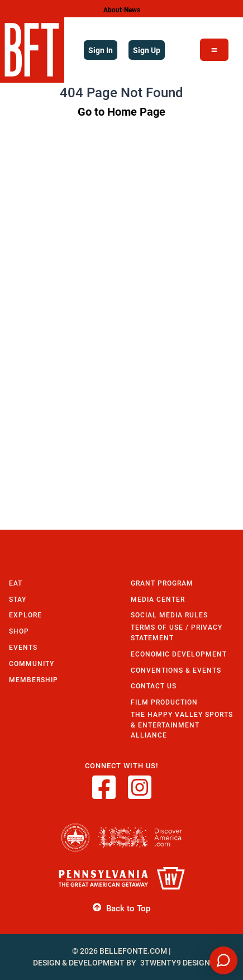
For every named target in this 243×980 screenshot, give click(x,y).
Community (32, 663)
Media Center (158, 599)
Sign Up (147, 50)
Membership (34, 680)
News (132, 9)
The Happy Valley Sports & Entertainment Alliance (182, 725)
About (113, 9)
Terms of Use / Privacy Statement (177, 632)
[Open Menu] (214, 50)
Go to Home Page (121, 111)
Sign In (101, 50)
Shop (19, 631)
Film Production (164, 702)
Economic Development (179, 654)
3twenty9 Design (175, 963)
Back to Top (121, 908)
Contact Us (154, 686)
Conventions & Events (176, 670)
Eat (16, 583)
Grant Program (162, 583)
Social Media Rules (169, 615)
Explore (25, 615)
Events (23, 647)
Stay (18, 599)
